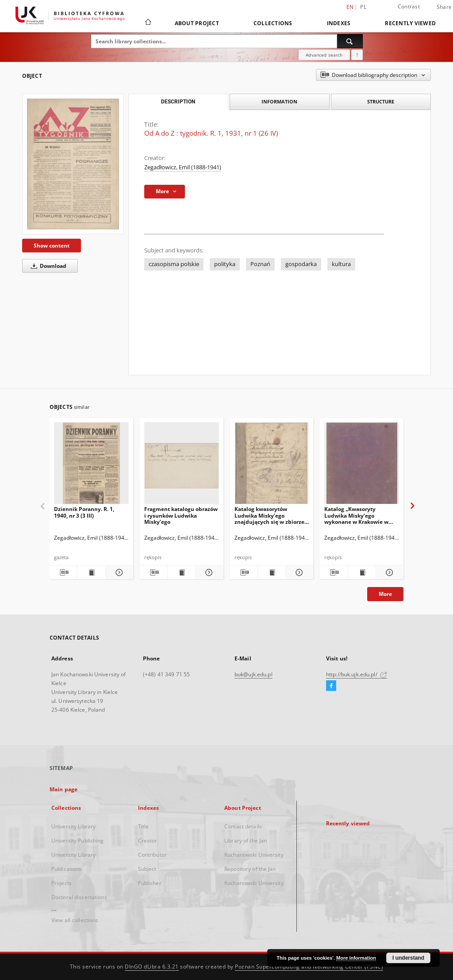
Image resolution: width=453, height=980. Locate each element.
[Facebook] (331, 686)
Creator (148, 841)
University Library (73, 826)
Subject (147, 869)
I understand (408, 958)
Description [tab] (178, 102)
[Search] (350, 41)
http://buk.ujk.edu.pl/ (357, 674)
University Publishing (78, 841)
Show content (52, 246)
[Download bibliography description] (63, 572)
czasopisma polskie (174, 264)
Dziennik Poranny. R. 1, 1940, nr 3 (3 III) (84, 512)
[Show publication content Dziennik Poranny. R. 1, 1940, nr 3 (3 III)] (91, 572)
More (385, 594)
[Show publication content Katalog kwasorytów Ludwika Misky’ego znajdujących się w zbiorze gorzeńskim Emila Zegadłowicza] (272, 572)
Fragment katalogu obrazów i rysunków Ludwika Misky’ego (181, 515)
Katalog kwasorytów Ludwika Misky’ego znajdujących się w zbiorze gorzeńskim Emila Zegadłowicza (269, 515)
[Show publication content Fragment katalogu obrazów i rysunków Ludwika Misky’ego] (181, 572)
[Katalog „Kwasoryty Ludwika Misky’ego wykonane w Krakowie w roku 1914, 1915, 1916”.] (362, 466)
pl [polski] (363, 7)
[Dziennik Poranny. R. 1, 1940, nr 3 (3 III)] (91, 466)
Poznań (260, 264)
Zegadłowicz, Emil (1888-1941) (183, 167)
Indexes (339, 23)
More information (356, 958)
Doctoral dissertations (79, 897)
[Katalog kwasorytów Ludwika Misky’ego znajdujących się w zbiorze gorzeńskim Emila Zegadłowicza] (272, 466)
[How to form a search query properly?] (357, 55)
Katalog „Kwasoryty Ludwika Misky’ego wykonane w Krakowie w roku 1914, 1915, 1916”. (356, 515)
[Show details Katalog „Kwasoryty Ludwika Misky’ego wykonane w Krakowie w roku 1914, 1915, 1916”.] (388, 572)
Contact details (243, 826)
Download (47, 266)
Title (144, 826)
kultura (341, 264)
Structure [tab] (381, 101)
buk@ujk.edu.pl (253, 674)
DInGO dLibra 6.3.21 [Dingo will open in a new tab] (152, 967)
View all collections (75, 920)
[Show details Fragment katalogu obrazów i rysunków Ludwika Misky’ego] (208, 572)
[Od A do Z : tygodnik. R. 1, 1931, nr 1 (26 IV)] (73, 164)
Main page (63, 789)
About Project (197, 23)
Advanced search (324, 55)
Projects (61, 883)
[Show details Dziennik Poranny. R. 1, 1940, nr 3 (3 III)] (118, 572)
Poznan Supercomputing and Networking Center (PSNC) (309, 967)
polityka (225, 264)
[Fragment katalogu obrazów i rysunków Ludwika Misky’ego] (182, 466)
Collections (273, 23)
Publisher (150, 883)
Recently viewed (410, 23)
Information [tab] (279, 101)
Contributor (152, 855)
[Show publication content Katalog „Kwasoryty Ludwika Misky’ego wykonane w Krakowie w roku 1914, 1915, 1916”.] (362, 572)
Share (444, 7)
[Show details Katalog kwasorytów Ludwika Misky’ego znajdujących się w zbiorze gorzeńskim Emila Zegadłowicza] (298, 572)
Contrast (409, 6)
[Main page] (148, 23)
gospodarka (301, 264)
